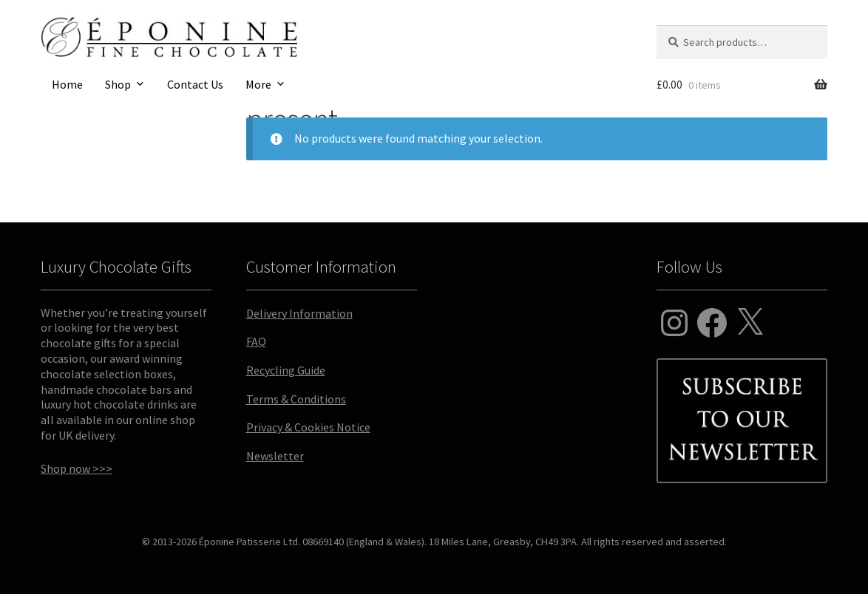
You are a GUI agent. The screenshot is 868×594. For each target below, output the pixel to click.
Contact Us (195, 84)
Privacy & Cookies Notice (308, 427)
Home (67, 84)
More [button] (258, 84)
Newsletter (275, 456)
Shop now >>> (77, 468)
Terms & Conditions (296, 399)
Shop (118, 84)
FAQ (256, 341)
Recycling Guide (286, 370)
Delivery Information (299, 313)
